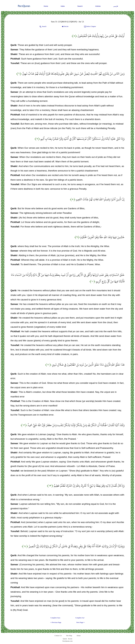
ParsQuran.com (68, 641)
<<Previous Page (56, 622)
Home (46, 6)
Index (63, 6)
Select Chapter (90, 27)
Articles (98, 6)
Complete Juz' (80, 618)
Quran (65, 639)
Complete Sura (55, 618)
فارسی (116, 6)
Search (80, 6)
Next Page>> (81, 622)
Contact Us (58, 636)
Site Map (69, 636)
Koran (70, 639)
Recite (65, 27)
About (78, 636)
